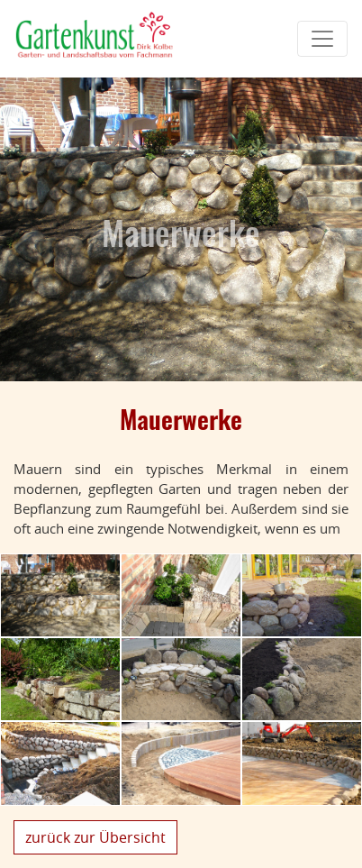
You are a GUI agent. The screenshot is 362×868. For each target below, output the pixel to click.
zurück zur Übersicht (95, 837)
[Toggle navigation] (322, 39)
